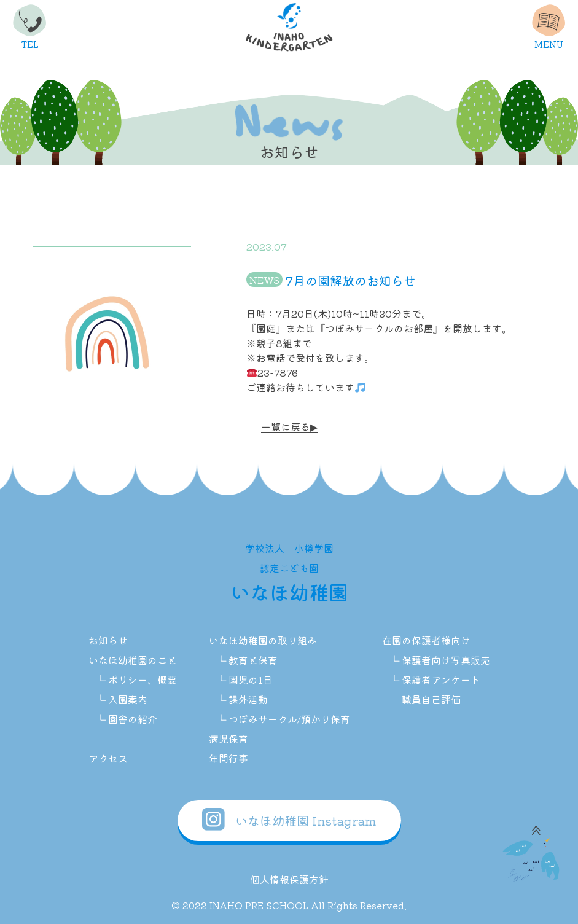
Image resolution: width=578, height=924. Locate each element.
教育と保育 (253, 660)
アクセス (108, 758)
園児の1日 (251, 679)
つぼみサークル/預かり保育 (289, 719)
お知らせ (108, 640)
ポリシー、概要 (143, 679)
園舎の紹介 (133, 719)
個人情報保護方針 (289, 879)
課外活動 (248, 699)
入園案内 (128, 699)
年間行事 (228, 758)
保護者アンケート (441, 679)
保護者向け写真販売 (446, 660)
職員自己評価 (431, 699)
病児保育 (228, 738)
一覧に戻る (286, 427)
